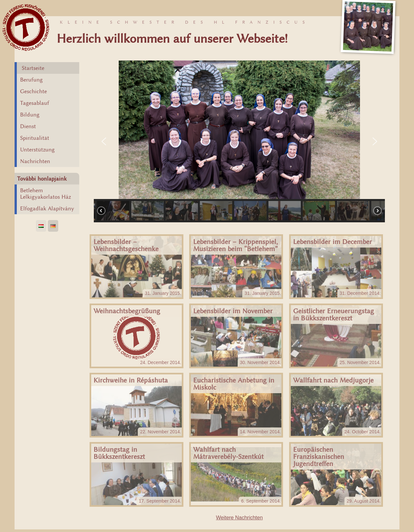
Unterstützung (37, 150)
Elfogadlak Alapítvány (47, 208)
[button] (104, 141)
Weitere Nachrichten (240, 518)
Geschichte (33, 91)
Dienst (28, 126)
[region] (239, 141)
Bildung (30, 115)
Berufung (31, 80)
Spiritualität (35, 138)
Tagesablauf (35, 103)
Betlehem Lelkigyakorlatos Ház (45, 194)
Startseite (33, 68)
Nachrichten (35, 161)
